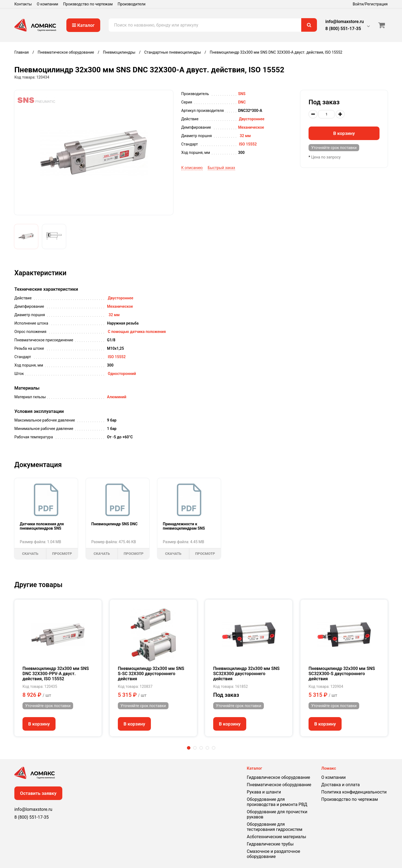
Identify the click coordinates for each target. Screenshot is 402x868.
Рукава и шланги (264, 792)
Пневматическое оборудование (279, 785)
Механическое (251, 127)
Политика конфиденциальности (354, 792)
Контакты (23, 4)
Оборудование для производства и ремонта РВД (277, 802)
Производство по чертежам (88, 4)
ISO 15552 (248, 144)
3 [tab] (201, 748)
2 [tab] (195, 748)
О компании (48, 4)
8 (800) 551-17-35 (343, 29)
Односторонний (122, 374)
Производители (132, 4)
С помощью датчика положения (137, 332)
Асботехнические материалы (276, 837)
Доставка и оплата (341, 785)
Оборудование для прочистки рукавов (277, 814)
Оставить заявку (38, 793)
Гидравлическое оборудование (278, 777)
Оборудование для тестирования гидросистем (275, 827)
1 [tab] (189, 748)
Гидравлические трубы (270, 844)
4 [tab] (207, 748)
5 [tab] (214, 748)
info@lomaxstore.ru (345, 22)
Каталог (83, 25)
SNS (242, 94)
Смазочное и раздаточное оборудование (273, 854)
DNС (242, 102)
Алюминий (117, 397)
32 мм (245, 136)
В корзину (344, 133)
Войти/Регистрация (370, 4)
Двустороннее (252, 119)
